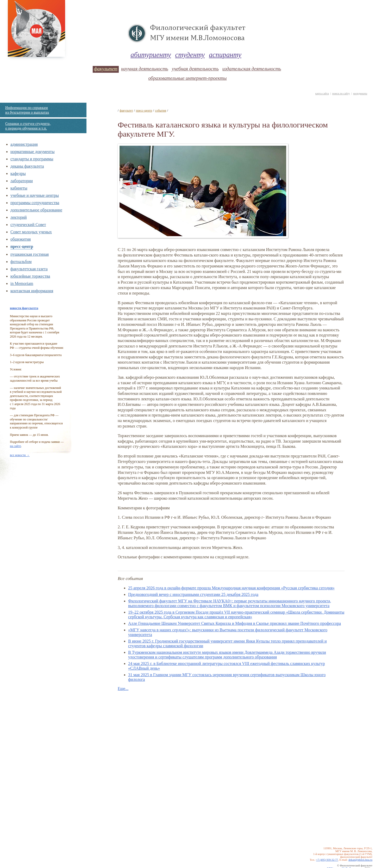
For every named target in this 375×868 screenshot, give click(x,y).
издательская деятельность (252, 69)
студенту (190, 55)
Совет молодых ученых (31, 232)
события (161, 111)
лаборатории (22, 181)
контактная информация (32, 291)
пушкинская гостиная (30, 254)
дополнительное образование (36, 210)
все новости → (20, 455)
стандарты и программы (32, 159)
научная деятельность (145, 69)
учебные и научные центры (35, 195)
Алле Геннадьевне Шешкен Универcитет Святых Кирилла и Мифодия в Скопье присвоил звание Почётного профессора (235, 623)
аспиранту (225, 55)
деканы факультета (27, 166)
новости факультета (24, 308)
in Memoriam (22, 283)
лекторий (19, 217)
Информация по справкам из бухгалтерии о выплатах (27, 110)
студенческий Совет (28, 225)
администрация (24, 144)
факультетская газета (29, 269)
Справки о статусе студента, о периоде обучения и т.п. (28, 126)
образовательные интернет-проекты (187, 78)
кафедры (18, 173)
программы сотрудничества (35, 203)
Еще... (123, 689)
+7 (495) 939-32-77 (327, 860)
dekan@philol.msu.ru (360, 860)
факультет (106, 69)
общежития (21, 239)
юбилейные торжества (30, 276)
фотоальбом (21, 262)
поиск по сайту (341, 93)
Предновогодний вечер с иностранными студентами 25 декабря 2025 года (193, 594)
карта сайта (322, 93)
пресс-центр (22, 246)
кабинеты (19, 188)
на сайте (15, 446)
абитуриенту (151, 55)
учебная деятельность (195, 69)
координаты (360, 93)
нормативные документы (33, 152)
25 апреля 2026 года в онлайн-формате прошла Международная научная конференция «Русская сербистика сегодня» (231, 588)
